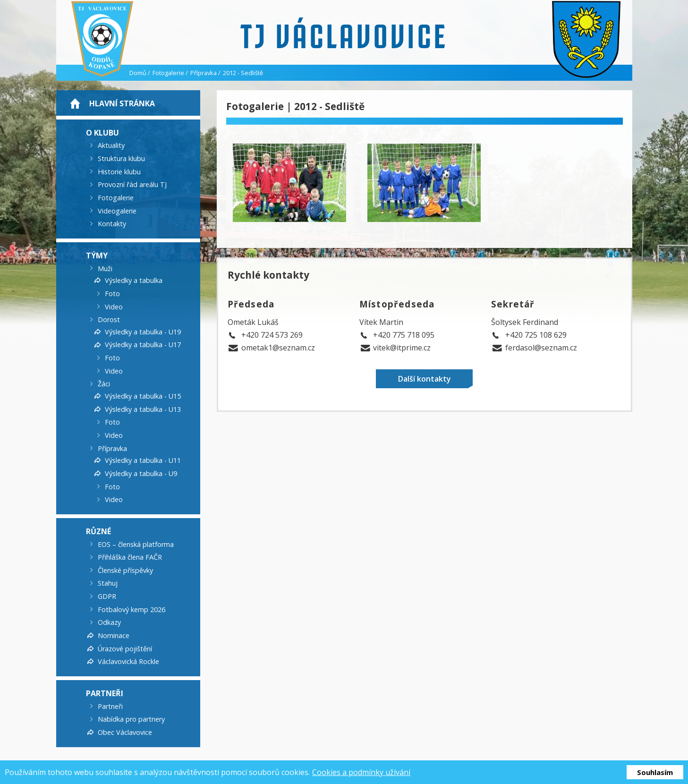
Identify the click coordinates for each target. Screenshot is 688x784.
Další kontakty (425, 379)
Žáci (104, 384)
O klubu (102, 132)
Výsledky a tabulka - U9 (141, 473)
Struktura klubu (121, 158)
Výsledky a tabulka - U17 (143, 345)
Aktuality (111, 145)
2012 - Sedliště (243, 73)
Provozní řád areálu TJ (132, 184)
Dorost (109, 320)
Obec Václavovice (125, 732)
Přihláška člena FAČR (130, 557)
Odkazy (109, 622)
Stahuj (108, 583)
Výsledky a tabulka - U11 (143, 460)
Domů (138, 73)
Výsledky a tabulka (134, 280)
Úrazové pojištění (125, 648)
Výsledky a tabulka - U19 (143, 331)
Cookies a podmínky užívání (361, 772)
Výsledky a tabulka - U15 (143, 396)
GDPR (107, 596)
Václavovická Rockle (128, 661)
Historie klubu (119, 171)
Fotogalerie (168, 73)
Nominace (114, 635)
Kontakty (112, 224)
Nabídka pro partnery (131, 719)
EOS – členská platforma (136, 544)
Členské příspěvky (125, 570)
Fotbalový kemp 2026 (132, 609)
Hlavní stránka (122, 103)
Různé (98, 531)
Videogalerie (117, 210)
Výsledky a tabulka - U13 (143, 409)
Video (114, 306)
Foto (112, 294)
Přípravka (204, 73)
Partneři (105, 693)
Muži (105, 268)
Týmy (97, 256)
